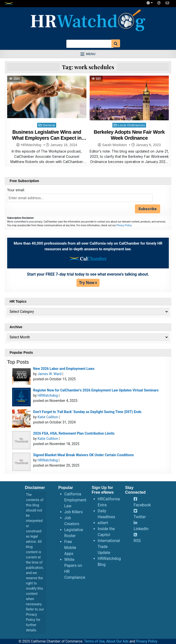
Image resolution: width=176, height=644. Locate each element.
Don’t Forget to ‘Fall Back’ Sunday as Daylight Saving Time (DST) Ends (87, 412)
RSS (137, 541)
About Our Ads (117, 641)
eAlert (103, 523)
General (49, 125)
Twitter (140, 517)
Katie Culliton (48, 417)
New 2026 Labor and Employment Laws (64, 369)
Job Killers (74, 512)
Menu (91, 54)
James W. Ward (50, 374)
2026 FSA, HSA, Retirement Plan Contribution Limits (74, 433)
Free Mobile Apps (70, 548)
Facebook (142, 505)
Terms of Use (94, 641)
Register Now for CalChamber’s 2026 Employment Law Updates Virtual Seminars (96, 390)
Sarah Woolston (114, 145)
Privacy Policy (124, 225)
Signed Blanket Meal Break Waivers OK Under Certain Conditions (84, 455)
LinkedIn (141, 529)
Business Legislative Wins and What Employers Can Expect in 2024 (47, 138)
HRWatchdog (31, 145)
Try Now (87, 283)
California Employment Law (75, 500)
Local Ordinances (131, 125)
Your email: (16, 190)
